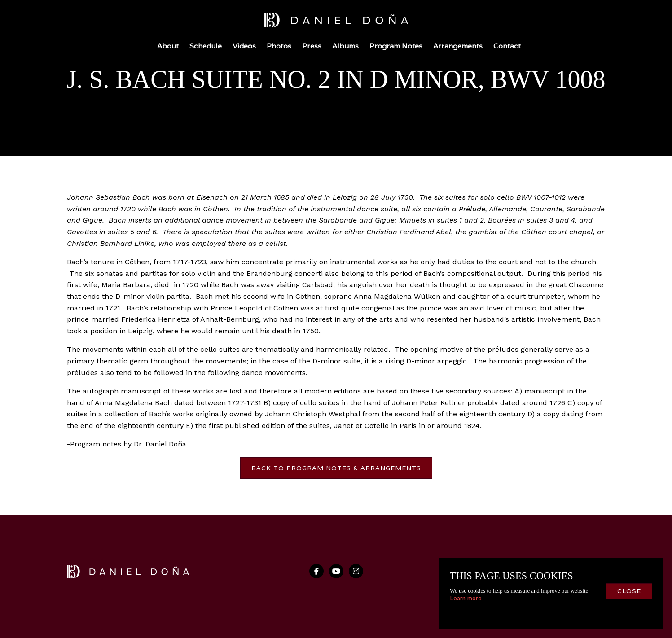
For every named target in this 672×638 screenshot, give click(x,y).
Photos (279, 46)
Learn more (466, 598)
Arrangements (458, 46)
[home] (336, 22)
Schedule (206, 46)
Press (312, 46)
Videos (244, 46)
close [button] (629, 591)
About (168, 46)
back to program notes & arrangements (336, 468)
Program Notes (396, 46)
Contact (507, 46)
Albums (345, 46)
